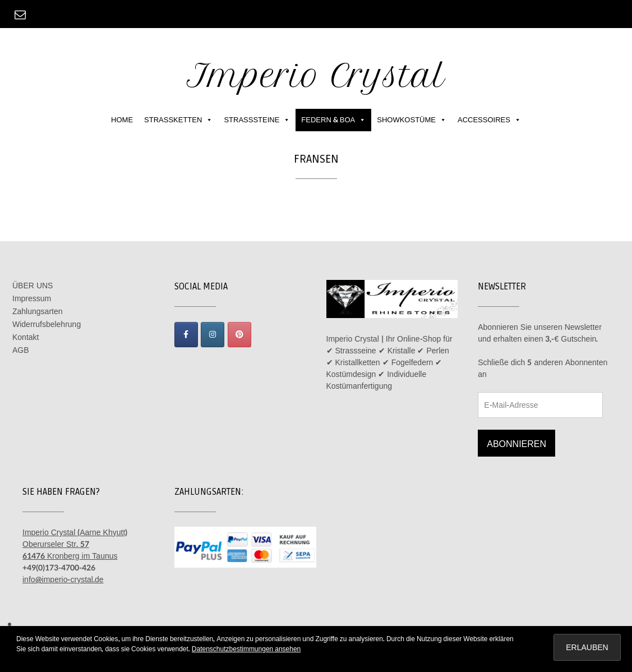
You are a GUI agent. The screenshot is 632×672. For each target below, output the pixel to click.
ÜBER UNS (33, 286)
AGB (21, 350)
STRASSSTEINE (257, 120)
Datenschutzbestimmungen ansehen (246, 649)
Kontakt (26, 337)
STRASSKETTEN (178, 120)
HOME (122, 120)
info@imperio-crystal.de (63, 580)
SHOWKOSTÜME (412, 120)
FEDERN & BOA (333, 120)
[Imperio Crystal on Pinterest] (239, 335)
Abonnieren (516, 444)
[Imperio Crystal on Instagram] (213, 335)
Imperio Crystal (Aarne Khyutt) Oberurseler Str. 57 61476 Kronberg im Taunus (75, 544)
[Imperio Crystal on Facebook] (186, 335)
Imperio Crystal (316, 75)
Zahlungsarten (38, 312)
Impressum (32, 299)
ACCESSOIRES (489, 120)
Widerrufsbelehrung (47, 325)
